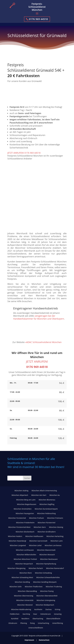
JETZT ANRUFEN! (37, 361)
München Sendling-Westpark (45, 582)
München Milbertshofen (26, 555)
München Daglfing (47, 504)
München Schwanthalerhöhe (48, 577)
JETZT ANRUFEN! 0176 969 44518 (24, 153)
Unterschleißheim (36, 628)
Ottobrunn (13, 623)
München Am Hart (39, 495)
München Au (55, 495)
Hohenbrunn (46, 614)
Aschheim (38, 609)
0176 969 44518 (39, 19)
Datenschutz (44, 640)
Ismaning (58, 614)
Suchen (27, 478)
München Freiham (37, 518)
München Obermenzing (24, 596)
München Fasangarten (25, 513)
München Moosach (47, 555)
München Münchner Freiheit (25, 559)
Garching (26, 614)
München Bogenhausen (27, 504)
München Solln (16, 587)
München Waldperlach (45, 605)
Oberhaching (38, 619)
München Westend (25, 605)
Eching (58, 609)
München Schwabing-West (22, 577)
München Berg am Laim (26, 500)
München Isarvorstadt (38, 541)
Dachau (49, 609)
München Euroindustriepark (46, 509)
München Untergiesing (46, 600)
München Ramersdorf (55, 568)
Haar (35, 614)
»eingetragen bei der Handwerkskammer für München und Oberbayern (39, 317)
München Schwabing (43, 573)
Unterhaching (43, 623)
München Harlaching (55, 536)
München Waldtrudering (21, 609)
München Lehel (35, 545)
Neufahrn (25, 619)
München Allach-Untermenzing (44, 491)
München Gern (40, 527)
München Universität (25, 600)
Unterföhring (58, 623)
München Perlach (36, 568)
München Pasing (47, 591)
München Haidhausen (34, 536)
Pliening (24, 623)
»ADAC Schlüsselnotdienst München (43, 342)
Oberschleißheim (53, 619)
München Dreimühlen (23, 509)
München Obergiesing (16, 568)
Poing (32, 623)
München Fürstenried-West (19, 527)
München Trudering (54, 587)
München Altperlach (20, 495)
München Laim (57, 541)
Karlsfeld (15, 619)
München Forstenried (17, 518)
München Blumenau (47, 500)
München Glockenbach (25, 532)
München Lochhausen (25, 550)
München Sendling (22, 582)
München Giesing (56, 527)
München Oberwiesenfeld (47, 596)
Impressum (29, 640)
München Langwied (18, 545)
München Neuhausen (49, 559)
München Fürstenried (46, 523)
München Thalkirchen (34, 587)
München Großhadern (47, 532)
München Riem (26, 573)
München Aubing (21, 491)
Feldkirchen (15, 614)
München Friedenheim (25, 523)
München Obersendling (27, 591)
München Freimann (55, 518)
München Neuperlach (24, 564)
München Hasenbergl (17, 541)
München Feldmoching (46, 513)
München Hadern (15, 536)
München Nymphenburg (46, 564)
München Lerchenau (53, 545)
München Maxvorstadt (46, 550)
